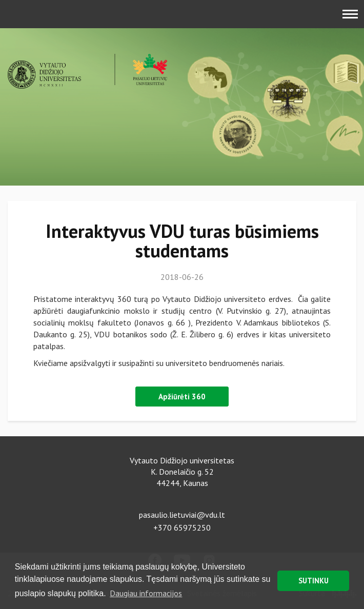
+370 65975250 (182, 527)
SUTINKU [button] (314, 581)
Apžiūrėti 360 (182, 397)
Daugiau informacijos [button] (146, 593)
